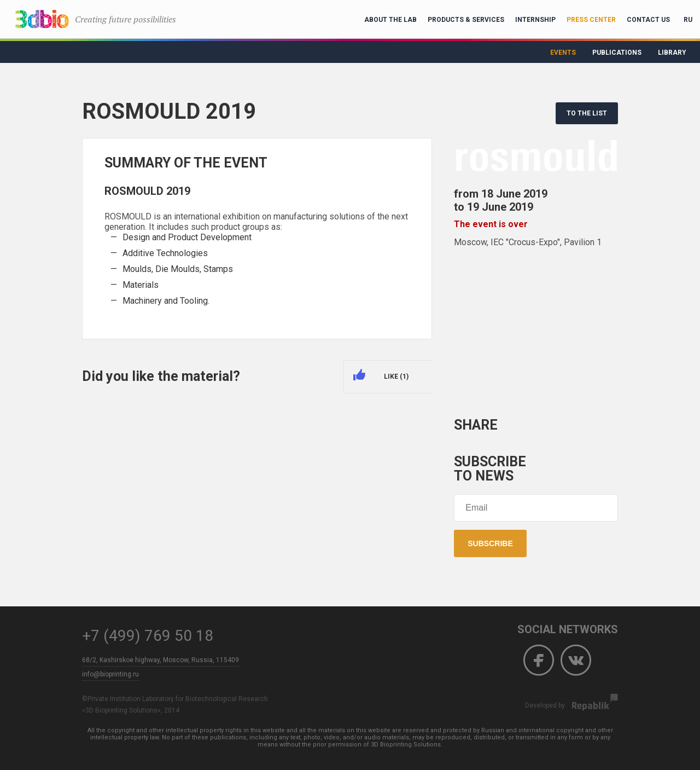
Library (672, 53)
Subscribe (490, 543)
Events (563, 53)
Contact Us (648, 20)
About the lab (390, 20)
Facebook (539, 661)
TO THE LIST (587, 113)
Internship (535, 20)
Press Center (591, 20)
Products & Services (466, 20)
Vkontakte (576, 661)
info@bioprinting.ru (110, 674)
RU (688, 20)
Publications (617, 53)
